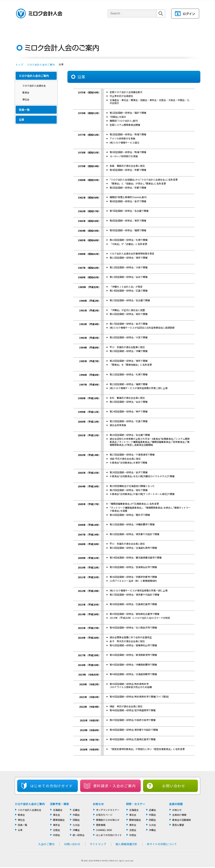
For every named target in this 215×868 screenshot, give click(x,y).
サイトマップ (98, 844)
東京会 (56, 825)
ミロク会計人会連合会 (34, 86)
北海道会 (58, 810)
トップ (19, 64)
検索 (161, 17)
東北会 (56, 815)
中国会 (76, 815)
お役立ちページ (104, 815)
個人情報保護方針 (126, 844)
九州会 (76, 825)
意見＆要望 (178, 825)
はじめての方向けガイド (109, 835)
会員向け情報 (179, 815)
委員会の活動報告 (182, 820)
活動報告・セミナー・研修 (113, 30)
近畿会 (76, 810)
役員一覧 (24, 110)
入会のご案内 (36, 135)
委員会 (26, 92)
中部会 (56, 835)
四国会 (76, 820)
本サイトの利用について (162, 844)
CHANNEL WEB (104, 830)
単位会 (81, 30)
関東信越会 (59, 820)
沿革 (21, 120)
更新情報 (101, 825)
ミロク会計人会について (49, 30)
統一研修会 (79, 835)
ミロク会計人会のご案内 (41, 64)
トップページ (21, 30)
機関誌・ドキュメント (154, 30)
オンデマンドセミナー (108, 810)
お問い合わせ (174, 786)
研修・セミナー (136, 804)
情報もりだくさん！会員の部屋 (187, 30)
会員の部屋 (176, 804)
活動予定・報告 (59, 804)
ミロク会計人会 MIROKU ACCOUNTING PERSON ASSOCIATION (39, 13)
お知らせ (98, 804)
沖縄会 (76, 830)
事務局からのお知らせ (108, 820)
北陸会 (56, 830)
